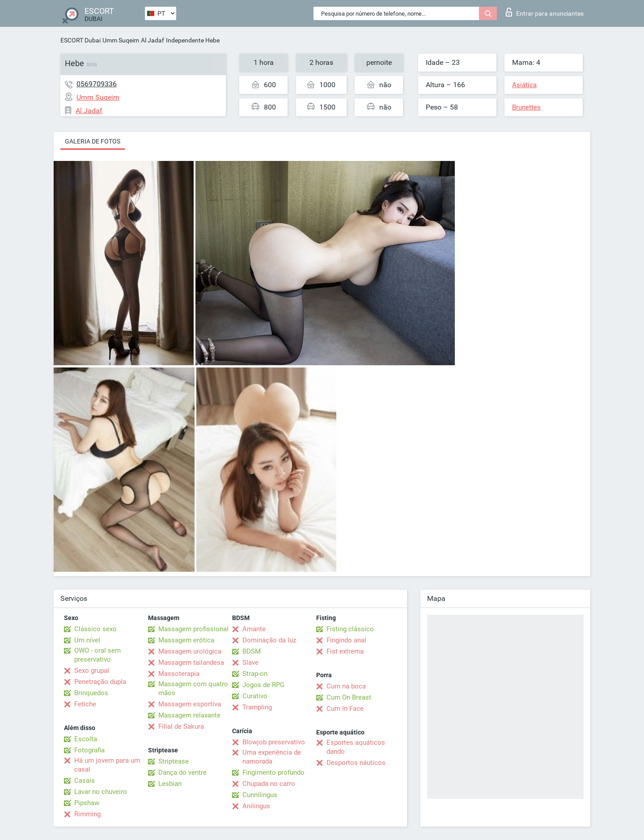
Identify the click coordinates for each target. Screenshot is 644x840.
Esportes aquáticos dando (356, 747)
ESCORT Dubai (80, 40)
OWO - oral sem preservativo (97, 655)
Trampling (257, 707)
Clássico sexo (95, 629)
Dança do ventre (182, 772)
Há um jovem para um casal (107, 765)
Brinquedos (91, 693)
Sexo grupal (92, 671)
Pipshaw (87, 803)
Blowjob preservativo (274, 742)
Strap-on (255, 674)
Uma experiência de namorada (272, 757)
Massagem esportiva (190, 704)
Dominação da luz (269, 640)
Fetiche (85, 704)
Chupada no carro (269, 784)
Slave (250, 663)
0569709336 (97, 84)
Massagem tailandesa (191, 663)
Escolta (86, 739)
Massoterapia (179, 674)
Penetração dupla (100, 682)
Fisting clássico (350, 629)
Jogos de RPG (263, 685)
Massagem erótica (186, 640)
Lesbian (170, 784)
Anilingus (256, 806)
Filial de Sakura (181, 726)
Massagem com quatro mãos (193, 688)
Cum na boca (346, 686)
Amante (254, 629)
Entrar (545, 12)
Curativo (255, 696)
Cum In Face (345, 709)
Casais (85, 781)
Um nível (87, 640)
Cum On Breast (349, 697)
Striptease (174, 761)
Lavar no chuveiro (101, 792)
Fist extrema (345, 651)
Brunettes (526, 107)
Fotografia (89, 750)
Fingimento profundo (273, 772)
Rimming (87, 814)
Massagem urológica (190, 651)
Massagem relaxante (189, 715)
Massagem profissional (193, 629)
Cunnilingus (260, 795)
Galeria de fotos (93, 141)
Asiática (524, 85)
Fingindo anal (346, 640)
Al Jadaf (153, 40)
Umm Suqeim (121, 40)
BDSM (252, 651)
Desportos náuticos (356, 763)
